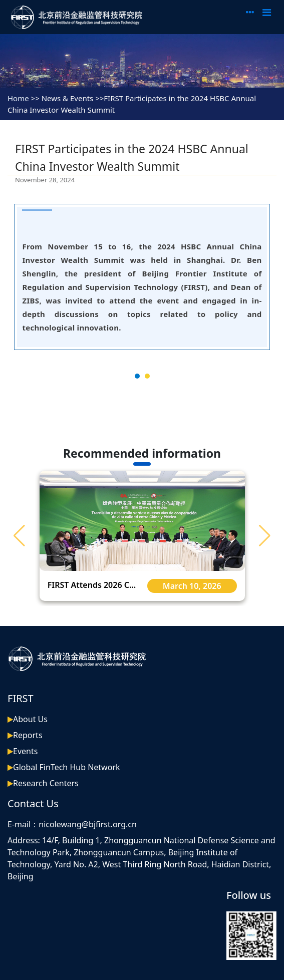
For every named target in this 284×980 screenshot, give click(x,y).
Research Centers (46, 783)
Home (18, 98)
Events (25, 751)
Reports (28, 735)
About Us (30, 719)
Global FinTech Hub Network (67, 767)
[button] (265, 536)
